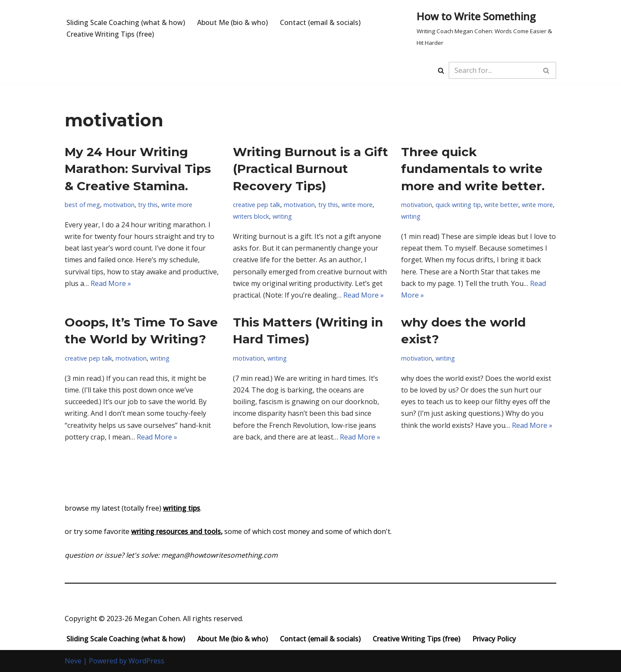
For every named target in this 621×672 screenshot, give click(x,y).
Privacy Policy (494, 639)
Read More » (111, 283)
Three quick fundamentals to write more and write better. (473, 169)
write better (501, 205)
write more (177, 205)
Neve (73, 661)
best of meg (82, 205)
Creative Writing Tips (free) (110, 34)
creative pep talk (257, 205)
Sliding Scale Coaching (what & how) (126, 22)
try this (148, 205)
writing (282, 216)
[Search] (441, 71)
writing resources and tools (176, 531)
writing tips (182, 508)
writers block (251, 216)
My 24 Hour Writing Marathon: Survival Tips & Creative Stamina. (138, 169)
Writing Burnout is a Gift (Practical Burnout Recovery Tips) (310, 169)
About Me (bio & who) (232, 22)
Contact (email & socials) (320, 22)
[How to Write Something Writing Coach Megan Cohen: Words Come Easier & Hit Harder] (486, 28)
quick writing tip (458, 205)
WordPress (146, 661)
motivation (119, 205)
